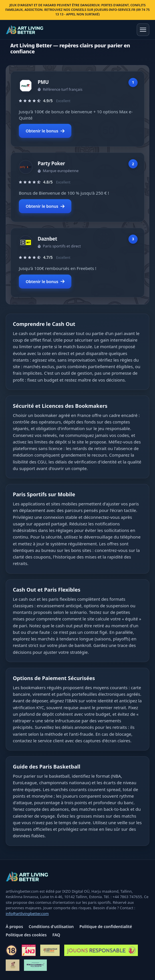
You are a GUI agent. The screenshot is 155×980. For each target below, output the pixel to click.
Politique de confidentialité (106, 926)
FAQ (56, 935)
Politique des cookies (26, 935)
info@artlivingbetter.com (27, 914)
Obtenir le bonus (45, 131)
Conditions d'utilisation (51, 926)
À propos (14, 926)
